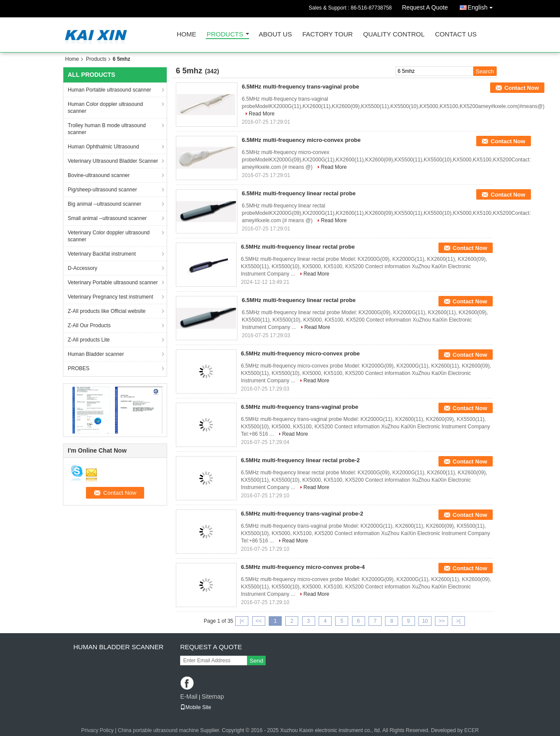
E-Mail (189, 697)
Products (225, 34)
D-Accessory (82, 268)
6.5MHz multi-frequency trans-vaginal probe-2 (302, 514)
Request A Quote (425, 7)
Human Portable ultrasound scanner (109, 90)
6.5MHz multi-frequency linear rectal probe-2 (300, 460)
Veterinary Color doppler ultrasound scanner (109, 236)
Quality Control (394, 34)
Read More (262, 114)
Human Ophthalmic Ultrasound (103, 147)
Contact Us (456, 34)
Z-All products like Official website (107, 311)
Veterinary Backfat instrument (102, 254)
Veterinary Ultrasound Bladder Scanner (113, 161)
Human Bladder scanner (96, 354)
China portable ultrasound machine (158, 730)
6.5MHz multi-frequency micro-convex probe (301, 140)
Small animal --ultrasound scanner (107, 218)
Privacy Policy (97, 730)
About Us (275, 34)
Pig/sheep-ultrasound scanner (102, 190)
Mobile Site (196, 707)
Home (186, 34)
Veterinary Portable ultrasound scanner (113, 283)
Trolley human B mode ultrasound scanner (107, 129)
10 (425, 621)
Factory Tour (327, 34)
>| (458, 621)
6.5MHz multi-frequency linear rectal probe (299, 193)
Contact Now (522, 88)
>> (441, 621)
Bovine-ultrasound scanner (99, 175)
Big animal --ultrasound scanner (104, 204)
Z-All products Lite (89, 340)
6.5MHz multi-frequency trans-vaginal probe (300, 87)
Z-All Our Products (89, 325)
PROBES (79, 368)
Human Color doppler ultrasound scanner (105, 108)
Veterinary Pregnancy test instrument (110, 297)
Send (256, 661)
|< (242, 621)
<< (259, 621)
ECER (472, 730)
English (482, 6)
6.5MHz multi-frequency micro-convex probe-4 (303, 567)
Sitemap (212, 697)
